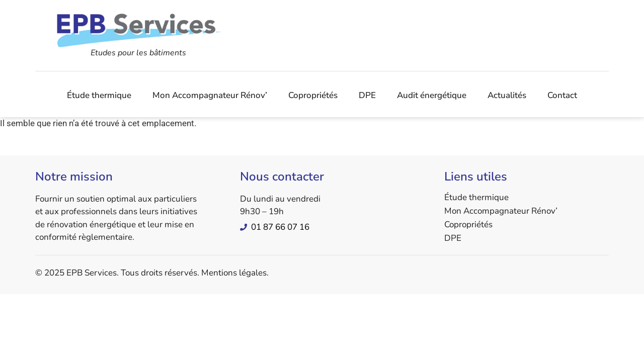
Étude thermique (99, 95)
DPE (367, 95)
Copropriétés (313, 95)
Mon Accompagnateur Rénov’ (210, 95)
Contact (562, 95)
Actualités (507, 95)
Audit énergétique (432, 95)
